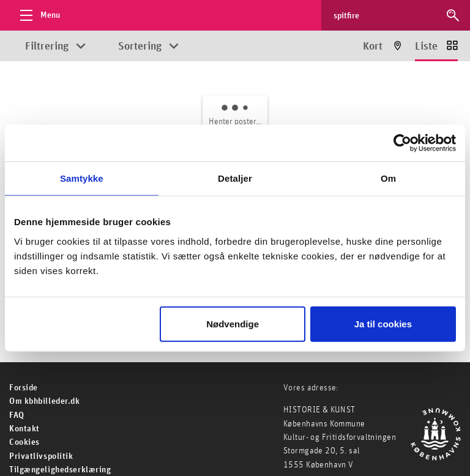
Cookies (24, 442)
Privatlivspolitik (41, 456)
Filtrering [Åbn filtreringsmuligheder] (47, 46)
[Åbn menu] (37, 15)
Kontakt (24, 429)
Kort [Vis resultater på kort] (373, 46)
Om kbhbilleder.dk (45, 401)
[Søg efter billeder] (384, 15)
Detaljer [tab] (235, 178)
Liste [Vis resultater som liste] (426, 46)
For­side (24, 388)
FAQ (17, 415)
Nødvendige (233, 323)
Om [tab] (388, 178)
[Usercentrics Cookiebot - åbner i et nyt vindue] (402, 143)
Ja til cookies (383, 323)
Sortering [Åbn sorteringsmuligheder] (140, 46)
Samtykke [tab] (82, 178)
